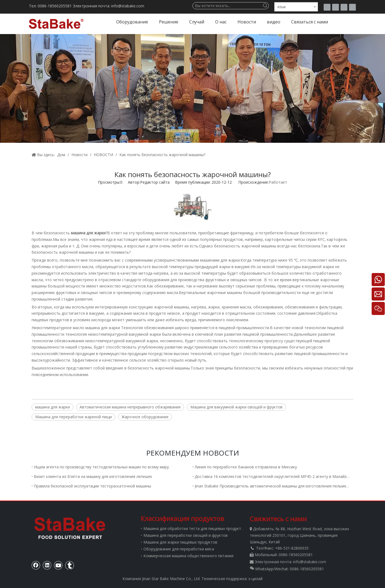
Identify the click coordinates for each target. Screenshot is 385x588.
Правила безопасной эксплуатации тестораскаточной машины (92, 486)
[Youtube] (344, 7)
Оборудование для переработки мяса (179, 549)
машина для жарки (102, 328)
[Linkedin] (352, 7)
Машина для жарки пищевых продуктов (180, 542)
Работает (278, 182)
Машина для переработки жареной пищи (73, 417)
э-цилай (255, 579)
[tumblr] (327, 7)
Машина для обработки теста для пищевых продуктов (195, 528)
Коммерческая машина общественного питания (188, 556)
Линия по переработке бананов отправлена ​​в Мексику (246, 467)
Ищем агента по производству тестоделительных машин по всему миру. (102, 467)
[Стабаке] (70, 528)
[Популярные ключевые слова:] (265, 6)
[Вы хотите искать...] (227, 6)
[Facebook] (336, 7)
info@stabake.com (310, 562)
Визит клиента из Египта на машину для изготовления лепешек (93, 476)
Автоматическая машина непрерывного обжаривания (130, 407)
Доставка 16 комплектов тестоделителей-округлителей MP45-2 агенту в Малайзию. (273, 476)
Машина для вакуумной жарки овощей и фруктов (236, 407)
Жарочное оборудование (145, 417)
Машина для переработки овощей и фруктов (186, 535)
